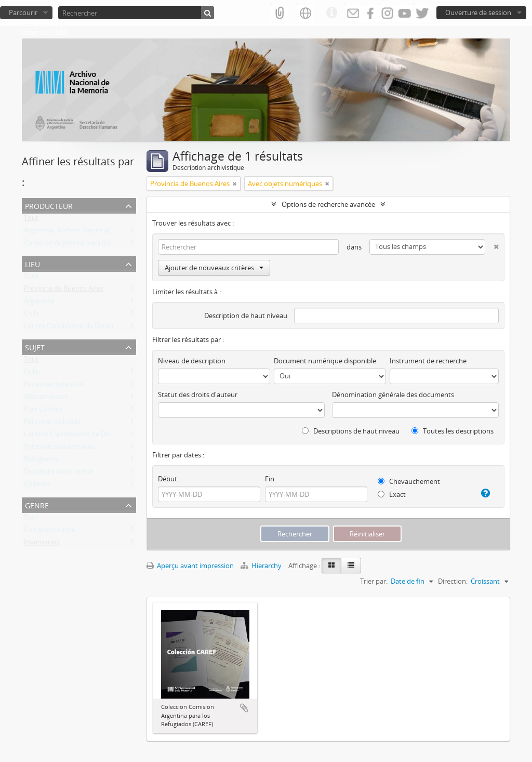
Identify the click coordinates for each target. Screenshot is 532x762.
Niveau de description (192, 361)
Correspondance (50, 532)
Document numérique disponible (325, 361)
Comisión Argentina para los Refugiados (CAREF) (98, 245)
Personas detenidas (54, 386)
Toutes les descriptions (453, 431)
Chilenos (37, 486)
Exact (392, 494)
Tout (31, 220)
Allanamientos (46, 399)
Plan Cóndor (43, 411)
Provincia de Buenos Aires (64, 291)
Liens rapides (331, 13)
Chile (31, 316)
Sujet (35, 346)
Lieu (32, 263)
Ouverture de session (478, 12)
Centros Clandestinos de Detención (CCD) (88, 436)
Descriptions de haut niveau (351, 431)
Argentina (39, 303)
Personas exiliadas (52, 424)
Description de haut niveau (246, 316)
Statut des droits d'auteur (198, 395)
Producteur (49, 205)
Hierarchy (262, 566)
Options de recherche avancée (328, 204)
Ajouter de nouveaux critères (214, 268)
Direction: (453, 581)
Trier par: (374, 581)
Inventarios (42, 544)
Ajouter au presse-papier (244, 708)
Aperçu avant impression (190, 566)
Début (168, 479)
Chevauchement (409, 481)
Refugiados (41, 461)
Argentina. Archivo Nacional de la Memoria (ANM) (100, 232)
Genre (37, 504)
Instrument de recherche (428, 361)
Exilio (32, 374)
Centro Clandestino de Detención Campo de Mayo (101, 328)
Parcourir (23, 12)
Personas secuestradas (59, 449)
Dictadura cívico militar (59, 474)
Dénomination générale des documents (393, 395)
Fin (270, 479)
